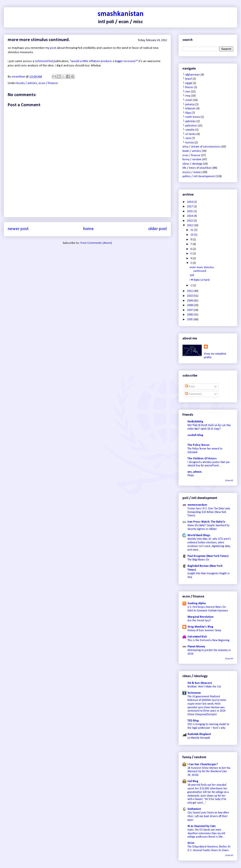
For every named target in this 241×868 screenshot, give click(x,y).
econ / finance (48, 83)
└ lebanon (189, 109)
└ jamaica (188, 105)
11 (192, 230)
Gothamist (194, 809)
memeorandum (197, 505)
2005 (190, 320)
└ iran (186, 92)
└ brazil (187, 79)
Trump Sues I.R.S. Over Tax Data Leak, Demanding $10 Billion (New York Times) (209, 512)
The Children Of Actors (202, 459)
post (53, 48)
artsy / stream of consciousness (201, 147)
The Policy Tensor (199, 445)
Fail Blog (193, 781)
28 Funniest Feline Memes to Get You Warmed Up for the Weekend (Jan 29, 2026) (209, 772)
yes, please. (195, 472)
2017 (190, 207)
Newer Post (18, 229)
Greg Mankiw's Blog (200, 627)
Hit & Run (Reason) (200, 683)
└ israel (187, 100)
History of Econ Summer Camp (204, 630)
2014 (190, 216)
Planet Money (196, 647)
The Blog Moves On (198, 560)
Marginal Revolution (201, 617)
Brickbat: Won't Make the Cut (204, 687)
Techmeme (194, 693)
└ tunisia (188, 143)
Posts (190, 387)
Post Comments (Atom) (96, 243)
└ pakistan (189, 121)
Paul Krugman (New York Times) (208, 556)
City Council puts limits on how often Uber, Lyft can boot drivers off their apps (208, 816)
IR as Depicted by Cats (202, 826)
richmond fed (44, 61)
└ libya (187, 113)
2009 (190, 301)
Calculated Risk (197, 637)
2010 (190, 296)
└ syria (187, 138)
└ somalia (188, 130)
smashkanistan (121, 14)
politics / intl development (199, 176)
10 (192, 235)
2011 (190, 291)
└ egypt (187, 83)
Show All (229, 480)
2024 (190, 202)
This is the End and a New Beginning (208, 640)
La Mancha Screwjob (199, 738)
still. (192, 275)
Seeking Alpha (197, 603)
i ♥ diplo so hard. (200, 280)
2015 (190, 211)
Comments (193, 394)
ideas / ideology (192, 164)
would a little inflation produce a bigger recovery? (104, 61)
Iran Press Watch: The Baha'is (206, 522)
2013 (190, 221)
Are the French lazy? (199, 621)
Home (88, 229)
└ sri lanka (189, 134)
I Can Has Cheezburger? (203, 764)
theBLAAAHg (195, 422)
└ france (188, 87)
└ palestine (190, 126)
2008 (190, 305)
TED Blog (193, 721)
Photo (191, 476)
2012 (190, 225)
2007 (190, 310)
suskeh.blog (195, 435)
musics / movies (192, 172)
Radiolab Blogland (199, 734)
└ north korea (191, 117)
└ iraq (186, 96)
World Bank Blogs (199, 535)
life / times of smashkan (197, 168)
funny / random (192, 160)
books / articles (27, 83)
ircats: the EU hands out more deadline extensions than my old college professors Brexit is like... (206, 833)
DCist (191, 843)
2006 (190, 315)
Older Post (158, 229)
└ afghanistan (191, 75)
